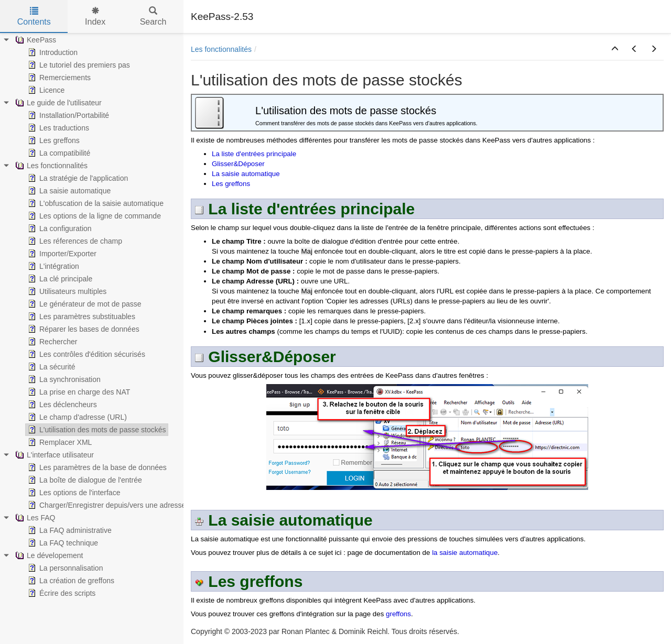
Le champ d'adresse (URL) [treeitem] (76, 417)
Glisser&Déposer (238, 164)
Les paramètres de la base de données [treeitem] (96, 467)
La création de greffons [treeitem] (70, 581)
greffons (398, 614)
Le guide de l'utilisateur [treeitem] (57, 103)
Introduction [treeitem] (52, 52)
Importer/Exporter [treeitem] (61, 254)
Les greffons (231, 184)
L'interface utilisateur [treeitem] (53, 455)
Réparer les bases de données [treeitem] (83, 329)
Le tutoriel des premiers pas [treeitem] (78, 65)
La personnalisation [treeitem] (64, 568)
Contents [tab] (34, 17)
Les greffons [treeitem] (53, 140)
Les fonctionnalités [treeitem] (50, 166)
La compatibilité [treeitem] (58, 153)
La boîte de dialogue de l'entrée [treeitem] (84, 480)
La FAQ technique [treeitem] (62, 543)
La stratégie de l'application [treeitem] (77, 178)
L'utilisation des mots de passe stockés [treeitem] (96, 430)
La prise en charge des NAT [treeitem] (78, 392)
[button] (615, 49)
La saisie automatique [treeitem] (68, 191)
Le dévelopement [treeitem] (48, 555)
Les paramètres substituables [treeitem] (80, 316)
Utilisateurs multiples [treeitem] (66, 291)
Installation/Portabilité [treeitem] (67, 115)
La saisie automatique (246, 174)
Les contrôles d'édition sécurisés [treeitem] (85, 354)
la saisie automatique (465, 553)
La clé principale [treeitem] (59, 279)
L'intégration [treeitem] (52, 266)
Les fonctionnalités (221, 49)
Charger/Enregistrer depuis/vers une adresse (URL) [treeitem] (117, 505)
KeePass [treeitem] (35, 40)
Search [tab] (153, 17)
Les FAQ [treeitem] (34, 518)
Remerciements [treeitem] (58, 78)
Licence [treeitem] (45, 90)
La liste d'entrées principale (254, 154)
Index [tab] (95, 17)
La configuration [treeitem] (59, 228)
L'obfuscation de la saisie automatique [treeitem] (95, 203)
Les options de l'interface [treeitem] (73, 493)
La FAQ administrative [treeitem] (69, 530)
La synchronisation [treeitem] (63, 379)
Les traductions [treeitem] (57, 128)
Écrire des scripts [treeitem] (61, 593)
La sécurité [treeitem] (50, 367)
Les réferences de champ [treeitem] (74, 241)
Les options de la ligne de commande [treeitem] (93, 216)
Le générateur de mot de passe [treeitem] (84, 304)
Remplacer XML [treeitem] (59, 442)
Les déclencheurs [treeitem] (61, 405)
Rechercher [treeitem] (51, 342)
